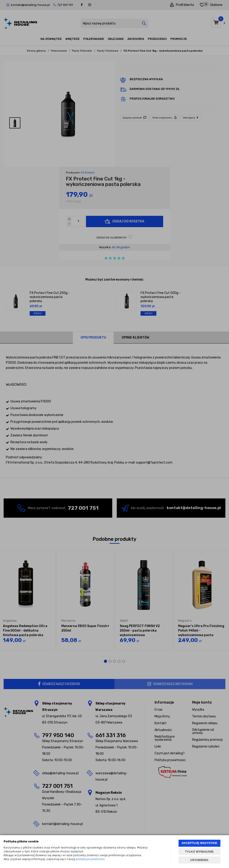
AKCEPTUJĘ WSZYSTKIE (199, 843)
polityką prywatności (90, 859)
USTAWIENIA (199, 860)
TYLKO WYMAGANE (199, 852)
